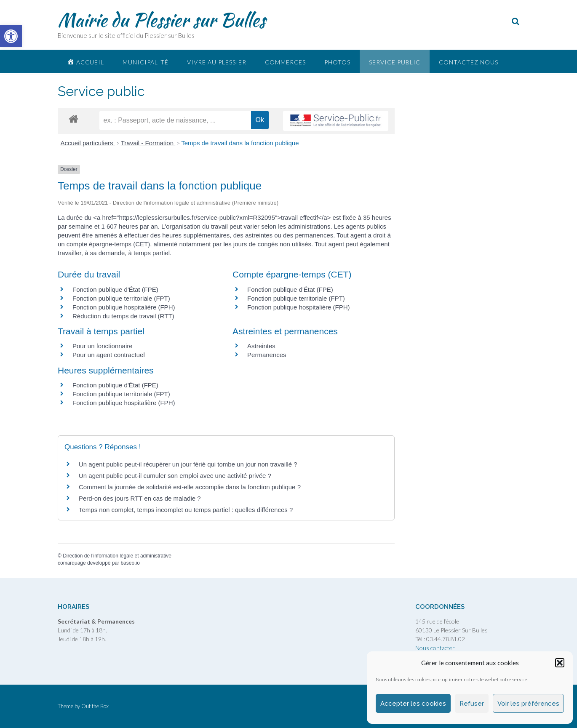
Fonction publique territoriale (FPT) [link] (121, 298)
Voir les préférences (528, 704)
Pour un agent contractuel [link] (109, 355)
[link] (11, 36)
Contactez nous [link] (469, 62)
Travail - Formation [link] (148, 143)
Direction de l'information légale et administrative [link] (117, 556)
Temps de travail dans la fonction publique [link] (240, 143)
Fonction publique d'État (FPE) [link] (115, 289)
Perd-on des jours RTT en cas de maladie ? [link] (140, 498)
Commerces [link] (285, 62)
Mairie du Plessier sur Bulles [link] (162, 20)
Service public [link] (395, 62)
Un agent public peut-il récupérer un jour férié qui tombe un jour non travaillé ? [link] (188, 464)
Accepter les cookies (413, 704)
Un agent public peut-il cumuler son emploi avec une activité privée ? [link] (175, 476)
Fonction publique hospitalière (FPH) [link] (124, 307)
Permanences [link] (267, 355)
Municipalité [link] (146, 62)
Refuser (472, 704)
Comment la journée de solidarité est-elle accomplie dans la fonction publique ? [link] (190, 487)
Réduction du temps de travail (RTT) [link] (123, 316)
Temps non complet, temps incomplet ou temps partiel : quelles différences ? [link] (186, 510)
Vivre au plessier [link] (217, 62)
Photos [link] (337, 62)
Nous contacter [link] (435, 648)
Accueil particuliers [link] (88, 143)
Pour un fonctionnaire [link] (103, 346)
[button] (560, 663)
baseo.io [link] (130, 563)
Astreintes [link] (261, 346)
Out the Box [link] (95, 706)
